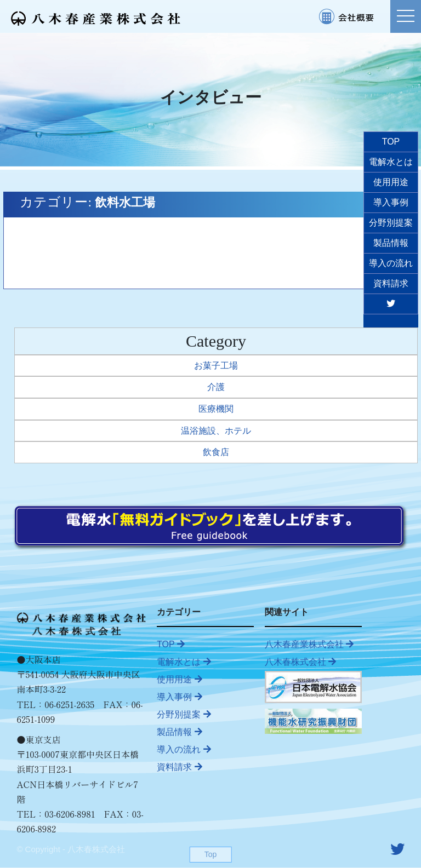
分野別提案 (184, 714)
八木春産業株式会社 (309, 644)
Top (211, 854)
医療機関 (216, 409)
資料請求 (179, 767)
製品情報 (179, 732)
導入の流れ (184, 749)
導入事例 (179, 697)
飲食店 (216, 452)
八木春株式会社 (300, 662)
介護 (216, 387)
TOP (171, 644)
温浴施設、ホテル (216, 431)
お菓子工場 (216, 366)
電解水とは (184, 662)
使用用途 (179, 679)
